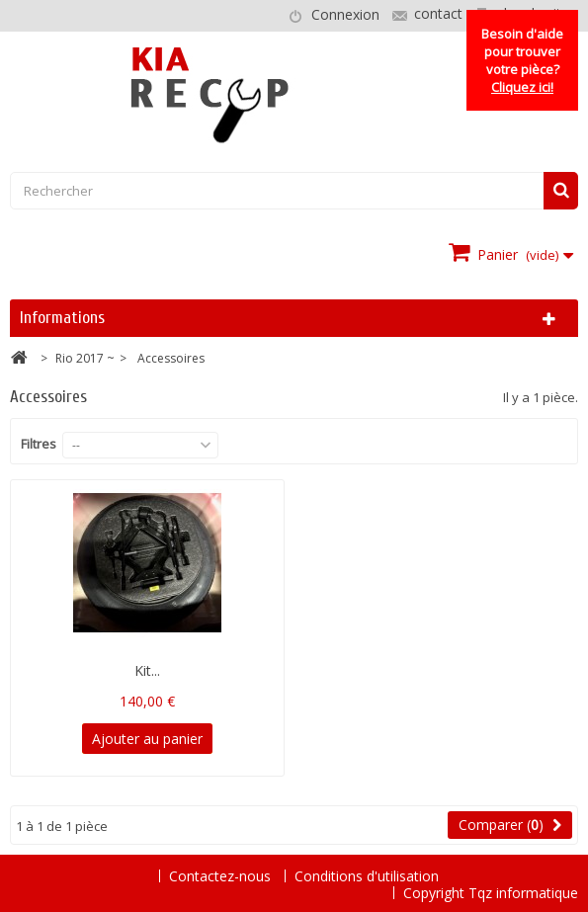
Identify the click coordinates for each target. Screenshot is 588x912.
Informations (62, 318)
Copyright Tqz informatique (491, 893)
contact (438, 13)
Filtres (39, 444)
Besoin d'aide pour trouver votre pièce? (522, 60)
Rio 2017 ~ (85, 358)
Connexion (345, 14)
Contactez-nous (222, 876)
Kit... (147, 670)
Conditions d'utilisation (367, 876)
